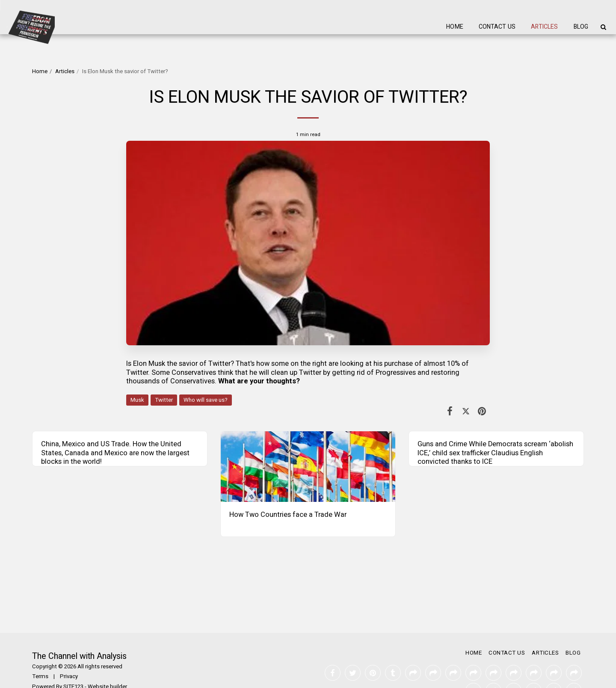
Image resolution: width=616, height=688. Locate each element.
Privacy (69, 658)
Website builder (107, 669)
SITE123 (73, 669)
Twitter (164, 400)
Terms (40, 658)
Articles (65, 71)
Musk (137, 400)
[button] (603, 27)
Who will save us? (206, 400)
